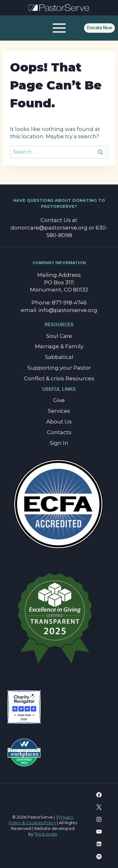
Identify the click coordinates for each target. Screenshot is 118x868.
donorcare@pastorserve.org (49, 228)
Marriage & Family (59, 346)
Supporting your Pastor (59, 368)
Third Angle (46, 834)
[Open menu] (59, 28)
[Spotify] (99, 856)
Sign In (59, 443)
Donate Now (99, 28)
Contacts (59, 432)
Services (59, 411)
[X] (99, 807)
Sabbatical (59, 357)
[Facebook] (99, 795)
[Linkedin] (99, 844)
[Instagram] (99, 820)
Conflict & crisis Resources (59, 378)
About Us (59, 422)
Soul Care (59, 336)
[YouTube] (99, 832)
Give (59, 400)
